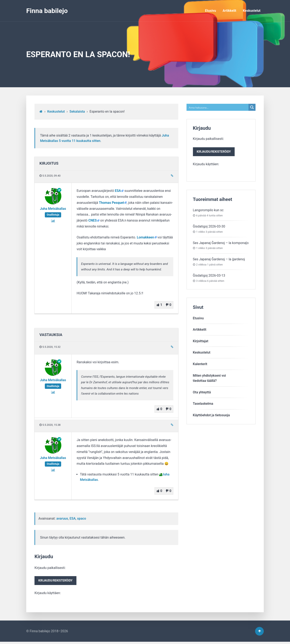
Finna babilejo (47, 11)
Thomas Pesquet (111, 203)
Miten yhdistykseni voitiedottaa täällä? (209, 379)
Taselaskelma (203, 405)
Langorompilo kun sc (208, 211)
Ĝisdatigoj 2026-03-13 (209, 277)
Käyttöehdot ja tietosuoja (211, 416)
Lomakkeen (146, 237)
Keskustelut (252, 11)
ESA (118, 191)
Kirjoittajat (201, 342)
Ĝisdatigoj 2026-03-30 (209, 227)
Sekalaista (77, 111)
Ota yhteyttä (202, 393)
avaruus (62, 518)
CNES (93, 220)
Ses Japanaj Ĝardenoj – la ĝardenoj (219, 260)
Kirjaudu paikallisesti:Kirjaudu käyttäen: (57, 581)
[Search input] (218, 107)
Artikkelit (229, 11)
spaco (81, 518)
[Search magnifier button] (252, 107)
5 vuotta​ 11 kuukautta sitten (80, 141)
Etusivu (211, 11)
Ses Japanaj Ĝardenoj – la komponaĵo (221, 244)
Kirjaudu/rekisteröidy (57, 581)
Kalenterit (200, 365)
